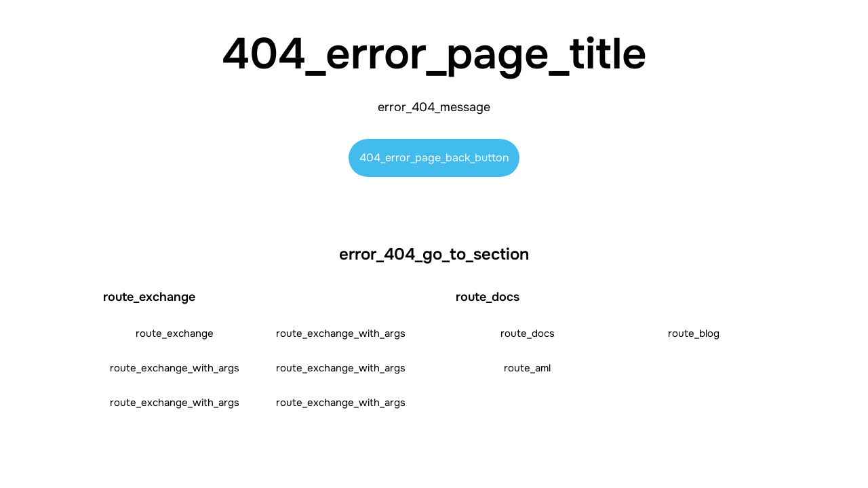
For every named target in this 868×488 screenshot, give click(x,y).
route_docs (528, 333)
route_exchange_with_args (341, 333)
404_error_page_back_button (434, 158)
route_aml (527, 368)
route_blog (694, 333)
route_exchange (175, 333)
